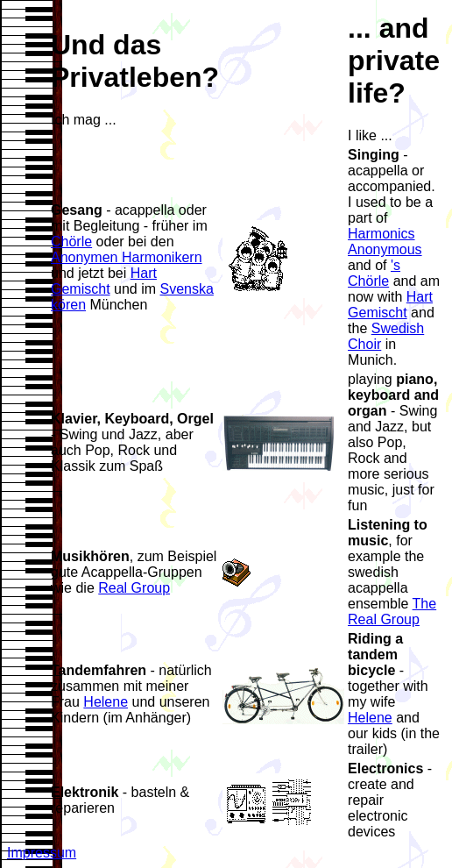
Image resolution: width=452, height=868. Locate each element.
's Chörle (374, 273)
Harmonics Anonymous (385, 242)
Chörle (71, 242)
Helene (106, 702)
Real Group (134, 588)
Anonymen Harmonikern (127, 257)
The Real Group (392, 612)
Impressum (42, 853)
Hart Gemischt (104, 281)
